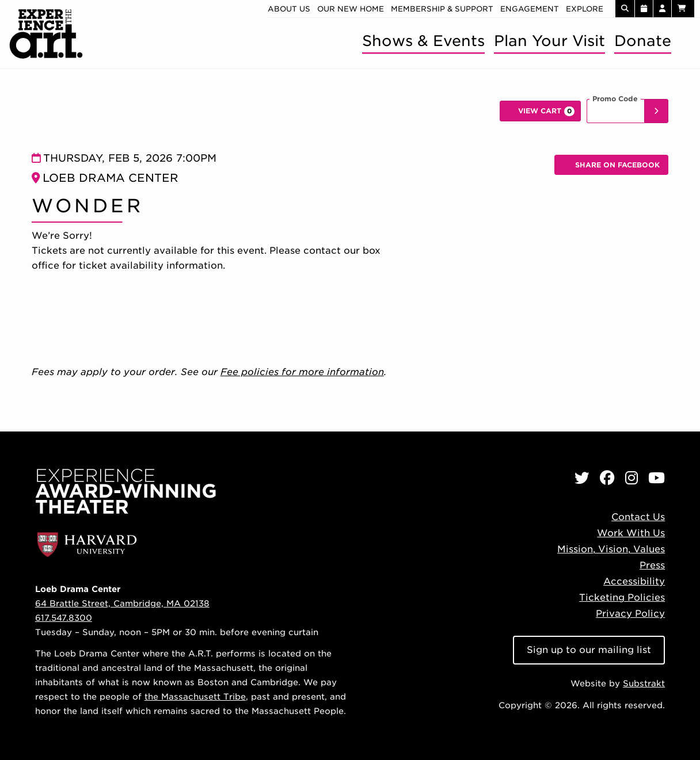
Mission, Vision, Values (611, 549)
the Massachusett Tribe (195, 696)
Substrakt (644, 683)
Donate (643, 41)
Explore (585, 9)
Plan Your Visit (549, 41)
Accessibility (634, 581)
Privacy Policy (630, 614)
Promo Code (615, 99)
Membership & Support (442, 9)
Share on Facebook (616, 168)
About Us (289, 9)
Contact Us (638, 517)
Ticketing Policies (622, 597)
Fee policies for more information (302, 372)
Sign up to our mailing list (589, 650)
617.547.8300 (64, 618)
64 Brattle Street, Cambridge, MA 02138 (122, 603)
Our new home (351, 9)
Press (652, 565)
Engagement (530, 9)
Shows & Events (423, 41)
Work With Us (631, 533)
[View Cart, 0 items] (540, 111)
